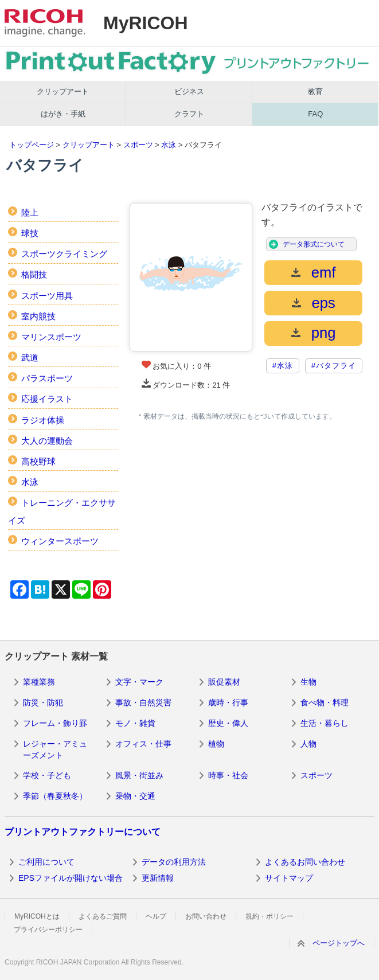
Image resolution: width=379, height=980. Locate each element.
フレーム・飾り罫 (55, 723)
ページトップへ (339, 943)
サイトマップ (289, 878)
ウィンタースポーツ (60, 541)
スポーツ (138, 145)
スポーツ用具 (47, 296)
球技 (30, 233)
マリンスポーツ (51, 337)
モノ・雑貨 (135, 723)
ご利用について (46, 862)
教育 (315, 91)
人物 (308, 744)
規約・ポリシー (269, 916)
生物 (308, 682)
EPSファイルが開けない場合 (71, 878)
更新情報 (158, 878)
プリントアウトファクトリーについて (83, 832)
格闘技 (34, 274)
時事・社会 (228, 775)
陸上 (30, 212)
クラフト (189, 114)
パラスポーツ (47, 378)
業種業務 (39, 682)
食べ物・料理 (325, 702)
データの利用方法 (174, 862)
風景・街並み (139, 775)
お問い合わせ (206, 916)
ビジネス (189, 91)
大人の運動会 (47, 441)
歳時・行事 (228, 702)
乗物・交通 (135, 796)
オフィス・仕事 (143, 744)
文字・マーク (139, 682)
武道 (30, 358)
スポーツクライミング (64, 254)
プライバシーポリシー (48, 930)
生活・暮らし (325, 723)
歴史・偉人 (228, 723)
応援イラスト (47, 399)
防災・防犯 (43, 702)
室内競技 (38, 316)
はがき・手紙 (63, 114)
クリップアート (63, 91)
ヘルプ (156, 916)
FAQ (315, 114)
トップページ (32, 145)
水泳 (169, 145)
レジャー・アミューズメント (55, 749)
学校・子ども (47, 775)
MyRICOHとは (37, 916)
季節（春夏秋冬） (55, 796)
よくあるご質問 (103, 916)
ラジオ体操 (43, 420)
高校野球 (38, 461)
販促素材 (224, 682)
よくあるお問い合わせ (305, 862)
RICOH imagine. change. (45, 23)
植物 (216, 744)
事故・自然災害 (143, 702)
